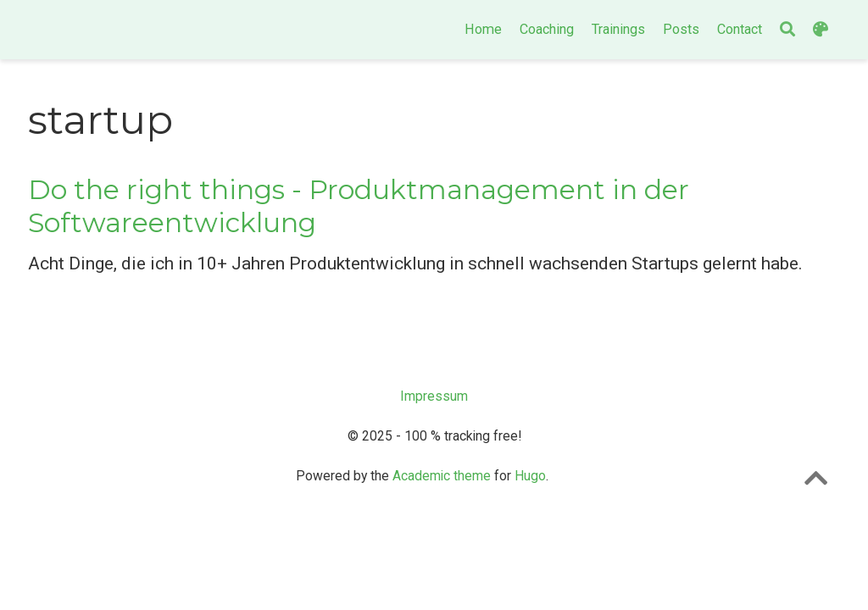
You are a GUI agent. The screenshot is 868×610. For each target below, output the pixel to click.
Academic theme (442, 476)
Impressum (434, 396)
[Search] (787, 30)
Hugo (530, 476)
